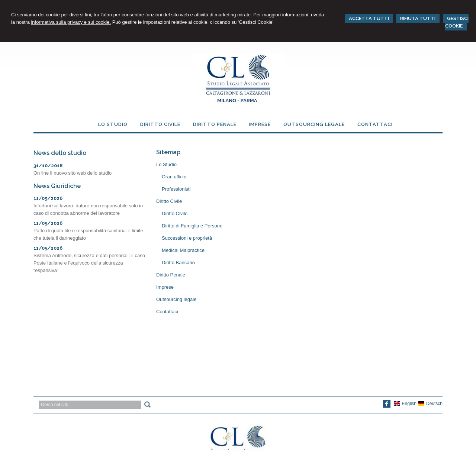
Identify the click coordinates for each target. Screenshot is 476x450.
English (405, 404)
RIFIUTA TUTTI (418, 18)
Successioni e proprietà (187, 238)
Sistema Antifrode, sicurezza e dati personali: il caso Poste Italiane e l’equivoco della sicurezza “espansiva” (89, 263)
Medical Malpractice (183, 250)
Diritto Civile (169, 201)
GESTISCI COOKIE (457, 22)
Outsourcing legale (176, 299)
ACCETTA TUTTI (369, 18)
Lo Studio (166, 164)
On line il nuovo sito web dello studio (73, 173)
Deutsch (430, 404)
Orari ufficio (174, 177)
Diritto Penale (171, 275)
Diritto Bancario (178, 263)
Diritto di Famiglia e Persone (192, 226)
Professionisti (176, 189)
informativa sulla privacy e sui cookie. (71, 22)
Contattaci (167, 312)
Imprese (165, 287)
